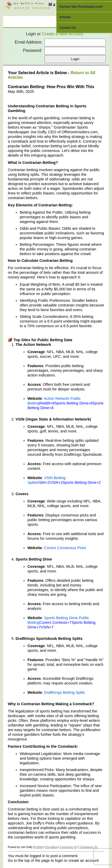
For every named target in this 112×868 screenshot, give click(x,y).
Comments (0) (68, 847)
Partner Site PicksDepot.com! (81, 7)
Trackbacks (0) (88, 847)
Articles (65, 17)
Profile (38, 847)
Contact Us (68, 28)
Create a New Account (62, 34)
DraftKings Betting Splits (64, 692)
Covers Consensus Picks (65, 548)
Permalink (51, 847)
